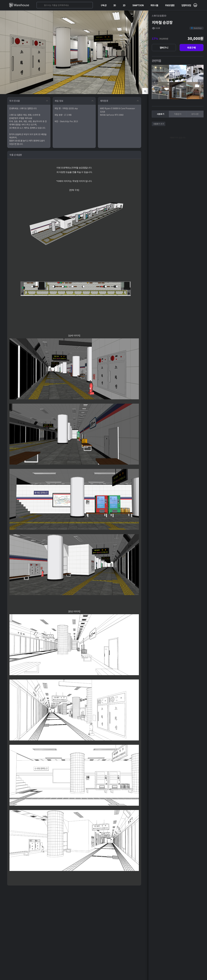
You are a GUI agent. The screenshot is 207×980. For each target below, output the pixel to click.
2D (124, 5)
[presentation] (155, 82)
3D (115, 5)
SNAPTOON (138, 5)
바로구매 (192, 48)
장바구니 (164, 48)
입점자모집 (186, 5)
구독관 (103, 5)
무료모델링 (170, 5)
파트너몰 (154, 5)
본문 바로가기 (0, 0)
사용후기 (160, 114)
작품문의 (178, 114)
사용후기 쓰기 (159, 124)
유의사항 (195, 114)
